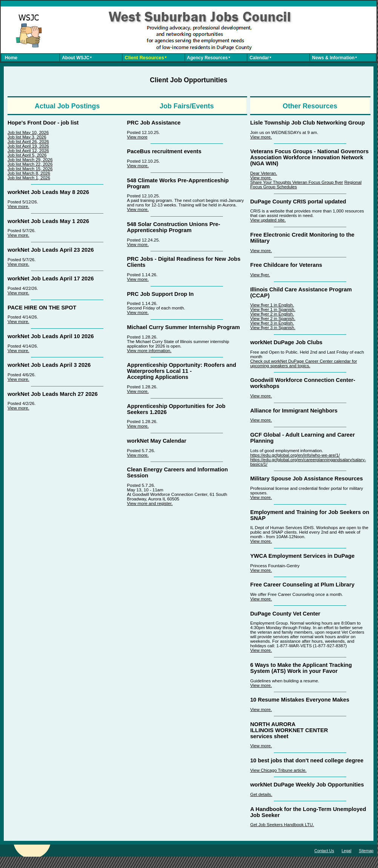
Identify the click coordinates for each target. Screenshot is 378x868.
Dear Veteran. (264, 173)
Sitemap (366, 851)
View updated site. (268, 220)
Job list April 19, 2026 (28, 146)
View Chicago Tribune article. (278, 770)
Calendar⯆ (260, 58)
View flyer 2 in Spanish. (273, 319)
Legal (346, 851)
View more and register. (150, 503)
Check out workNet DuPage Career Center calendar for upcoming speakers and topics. (303, 363)
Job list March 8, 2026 (29, 173)
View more (137, 137)
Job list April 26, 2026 (28, 142)
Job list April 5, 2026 (27, 155)
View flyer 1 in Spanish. (273, 309)
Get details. (261, 794)
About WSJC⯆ (76, 58)
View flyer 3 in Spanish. (273, 328)
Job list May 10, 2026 (28, 132)
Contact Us (324, 851)
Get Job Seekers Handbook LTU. (282, 825)
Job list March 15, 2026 (30, 169)
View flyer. (260, 275)
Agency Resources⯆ (208, 58)
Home (10, 58)
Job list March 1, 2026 (29, 178)
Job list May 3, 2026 (27, 137)
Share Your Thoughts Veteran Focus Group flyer (297, 182)
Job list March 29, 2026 (30, 160)
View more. (18, 206)
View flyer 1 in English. (272, 305)
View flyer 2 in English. (272, 314)
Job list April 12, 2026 (28, 151)
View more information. (149, 351)
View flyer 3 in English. (272, 323)
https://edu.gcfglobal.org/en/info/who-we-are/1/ (295, 455)
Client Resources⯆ (145, 58)
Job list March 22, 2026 (30, 164)
